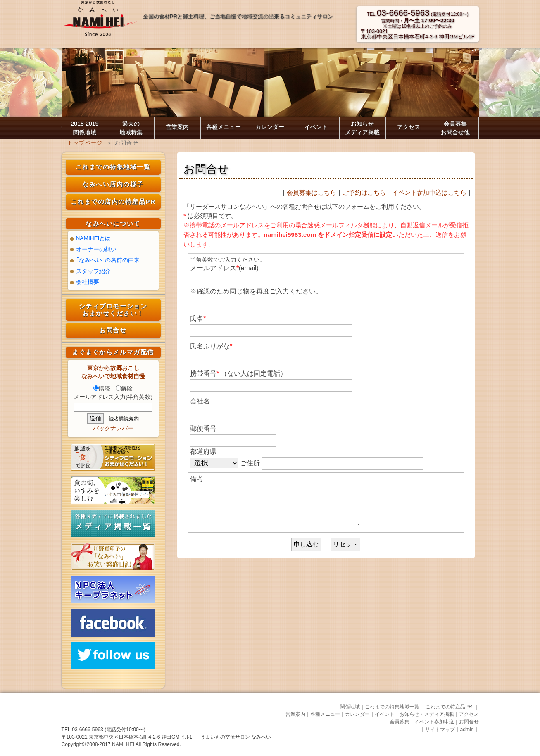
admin (467, 730)
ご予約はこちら (364, 192)
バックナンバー (113, 428)
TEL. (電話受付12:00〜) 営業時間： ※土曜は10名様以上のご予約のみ (418, 20)
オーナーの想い (96, 249)
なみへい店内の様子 (113, 184)
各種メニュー (224, 127)
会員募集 (400, 722)
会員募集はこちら (312, 192)
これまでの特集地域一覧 (113, 167)
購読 (102, 389)
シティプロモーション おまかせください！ (113, 310)
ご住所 (332, 463)
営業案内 (177, 127)
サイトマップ (440, 730)
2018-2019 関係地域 (85, 128)
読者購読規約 (124, 419)
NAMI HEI (124, 744)
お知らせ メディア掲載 (362, 128)
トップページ (85, 143)
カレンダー (270, 127)
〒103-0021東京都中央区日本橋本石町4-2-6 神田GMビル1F (418, 34)
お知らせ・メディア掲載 (427, 714)
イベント (316, 127)
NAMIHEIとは (94, 238)
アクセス (409, 127)
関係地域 (350, 707)
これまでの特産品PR (450, 707)
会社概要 (88, 282)
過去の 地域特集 (131, 128)
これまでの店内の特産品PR (113, 202)
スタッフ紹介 (93, 271)
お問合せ (113, 330)
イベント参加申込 (434, 722)
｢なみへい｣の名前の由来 (108, 260)
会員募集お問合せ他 (455, 128)
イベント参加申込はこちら (429, 192)
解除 (124, 389)
